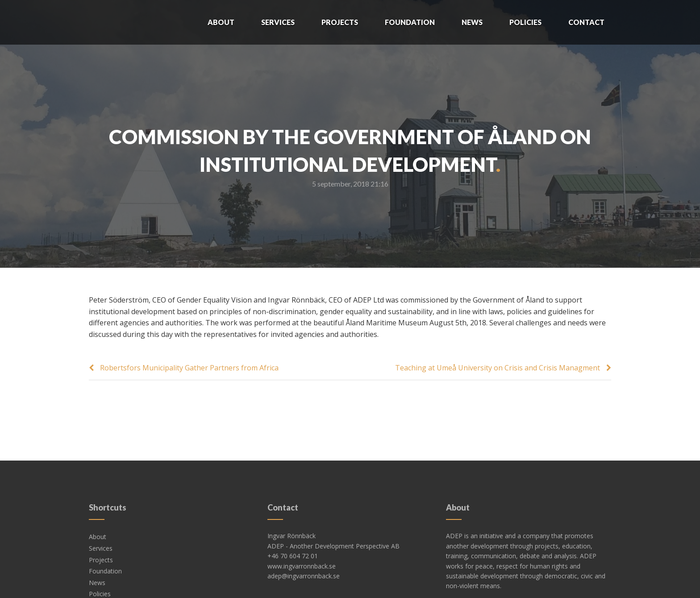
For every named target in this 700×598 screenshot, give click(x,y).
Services (278, 22)
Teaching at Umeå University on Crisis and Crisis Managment (498, 368)
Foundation (410, 22)
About (221, 22)
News (472, 22)
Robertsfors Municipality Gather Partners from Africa (189, 368)
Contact (586, 22)
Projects (340, 22)
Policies (525, 22)
